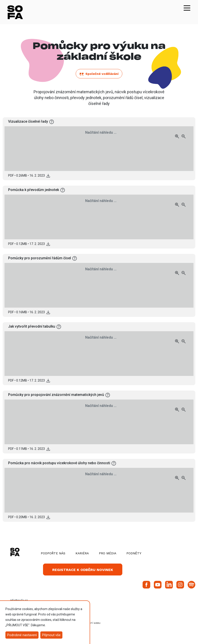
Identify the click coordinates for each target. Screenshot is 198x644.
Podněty (134, 553)
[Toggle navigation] (187, 8)
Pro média (108, 553)
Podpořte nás (53, 553)
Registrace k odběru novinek (83, 570)
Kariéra (82, 553)
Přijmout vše (51, 635)
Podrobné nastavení (22, 635)
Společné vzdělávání (99, 74)
